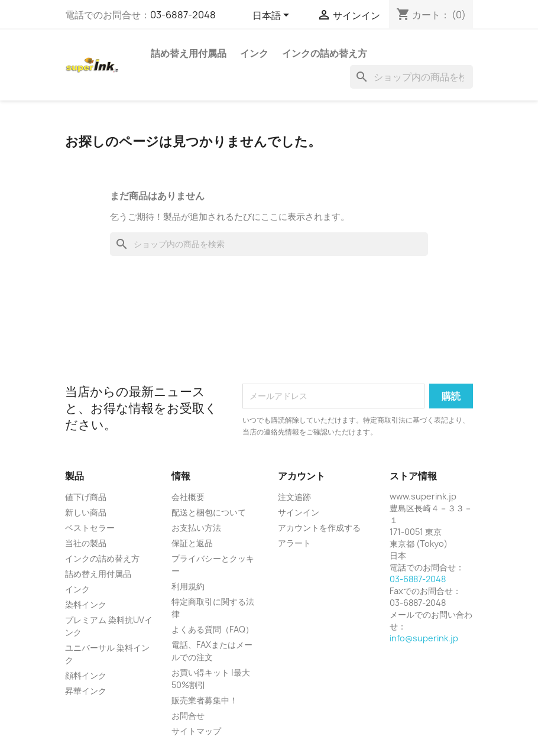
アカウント (302, 476)
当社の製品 (86, 543)
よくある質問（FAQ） (213, 629)
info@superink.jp (424, 638)
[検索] (411, 77)
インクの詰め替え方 (325, 53)
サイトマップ (196, 731)
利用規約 (188, 586)
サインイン (299, 512)
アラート (294, 543)
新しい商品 (86, 512)
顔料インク (86, 675)
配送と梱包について (209, 512)
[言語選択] (273, 16)
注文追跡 (294, 497)
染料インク (86, 604)
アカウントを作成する (319, 528)
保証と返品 (192, 543)
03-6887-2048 (183, 15)
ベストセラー (90, 528)
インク (254, 53)
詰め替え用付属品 (189, 53)
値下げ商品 (86, 497)
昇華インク (86, 691)
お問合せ (188, 716)
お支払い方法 (196, 528)
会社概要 (188, 497)
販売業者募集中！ (205, 700)
